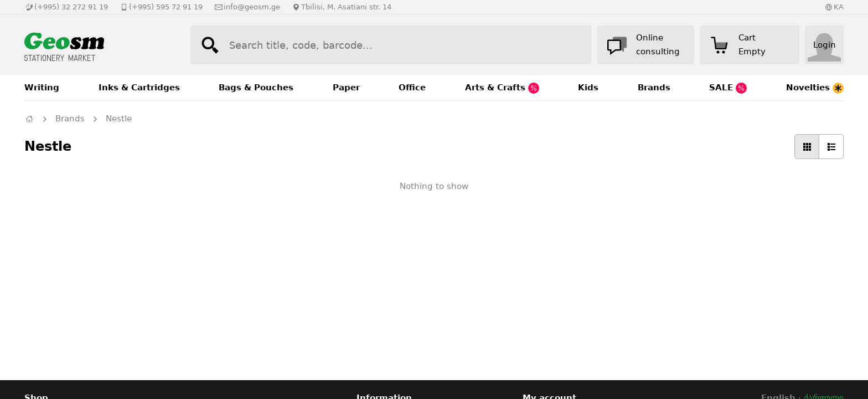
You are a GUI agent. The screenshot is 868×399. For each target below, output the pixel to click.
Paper (346, 88)
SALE (728, 88)
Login (825, 45)
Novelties (815, 88)
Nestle (119, 119)
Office (412, 88)
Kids (588, 88)
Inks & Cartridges (139, 88)
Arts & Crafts (502, 88)
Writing (42, 88)
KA (839, 7)
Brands (654, 88)
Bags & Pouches (256, 88)
